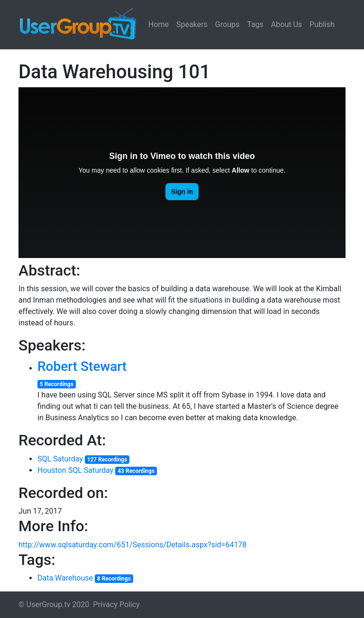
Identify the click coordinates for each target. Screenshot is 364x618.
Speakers (192, 24)
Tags (255, 24)
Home (159, 24)
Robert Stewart (82, 366)
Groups (227, 24)
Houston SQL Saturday (75, 470)
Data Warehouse (65, 578)
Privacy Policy (116, 604)
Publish (322, 24)
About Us (287, 24)
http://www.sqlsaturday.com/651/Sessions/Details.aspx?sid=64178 (132, 545)
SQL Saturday (60, 459)
